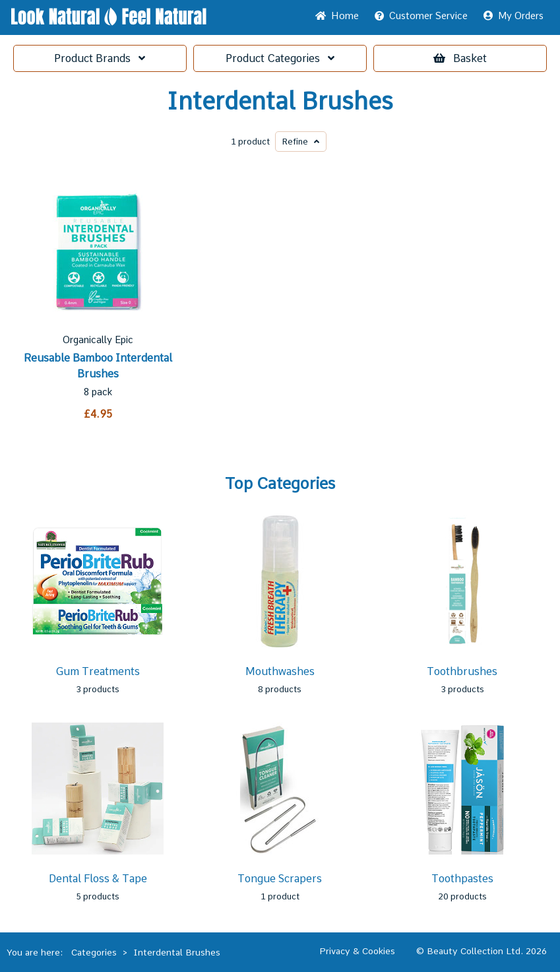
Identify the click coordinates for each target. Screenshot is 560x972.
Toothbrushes (462, 671)
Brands (100, 58)
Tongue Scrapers (280, 879)
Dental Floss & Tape (98, 879)
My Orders (513, 16)
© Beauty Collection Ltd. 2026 (482, 951)
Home (337, 16)
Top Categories (280, 484)
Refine (301, 142)
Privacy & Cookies (357, 951)
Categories (280, 58)
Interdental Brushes (280, 102)
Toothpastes (462, 879)
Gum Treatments (98, 671)
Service (421, 16)
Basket (460, 58)
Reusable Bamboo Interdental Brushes (98, 366)
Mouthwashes (280, 671)
